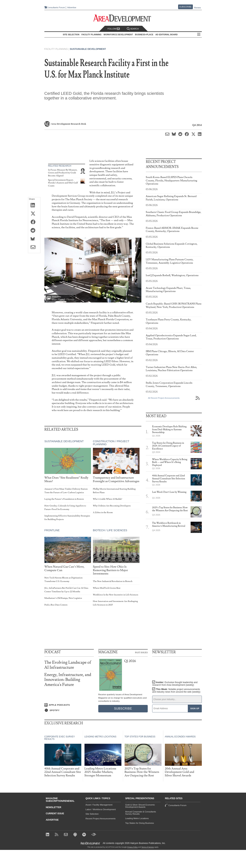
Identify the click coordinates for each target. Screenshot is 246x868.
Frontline (52, 530)
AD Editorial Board (166, 35)
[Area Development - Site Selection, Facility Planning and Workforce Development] (123, 18)
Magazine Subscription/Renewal (60, 800)
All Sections (199, 35)
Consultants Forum (56, 7)
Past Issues (141, 652)
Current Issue (55, 814)
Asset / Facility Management (99, 805)
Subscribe (185, 7)
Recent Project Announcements (101, 819)
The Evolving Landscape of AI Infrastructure (68, 665)
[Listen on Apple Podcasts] (69, 705)
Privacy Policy (132, 847)
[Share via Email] (34, 247)
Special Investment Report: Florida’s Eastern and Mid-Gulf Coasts (63, 183)
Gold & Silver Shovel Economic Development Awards (140, 806)
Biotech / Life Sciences (110, 530)
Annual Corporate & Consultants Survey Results (141, 813)
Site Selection (92, 814)
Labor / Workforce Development (101, 809)
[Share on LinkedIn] (34, 205)
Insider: (175, 684)
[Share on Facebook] (34, 222)
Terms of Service (148, 847)
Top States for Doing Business (140, 823)
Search (133, 29)
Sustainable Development (88, 49)
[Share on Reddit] (34, 231)
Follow (114, 29)
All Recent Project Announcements (164, 398)
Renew (198, 8)
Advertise (72, 8)
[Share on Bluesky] (34, 239)
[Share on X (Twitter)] (34, 214)
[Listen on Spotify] (69, 710)
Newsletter (54, 807)
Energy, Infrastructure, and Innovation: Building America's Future (68, 680)
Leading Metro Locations (137, 818)
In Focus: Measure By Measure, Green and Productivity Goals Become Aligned (63, 173)
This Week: (176, 691)
